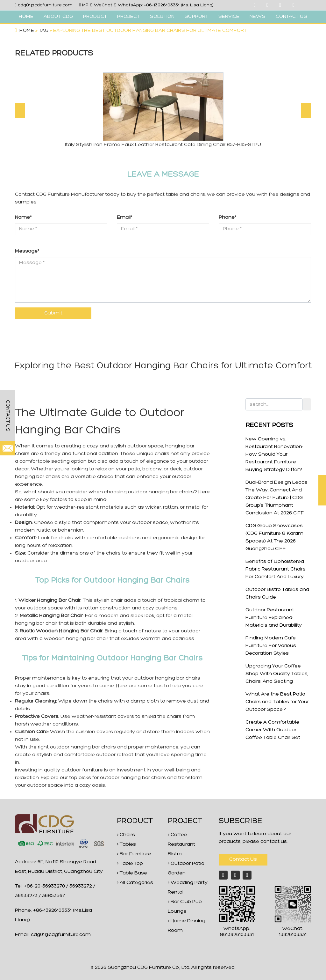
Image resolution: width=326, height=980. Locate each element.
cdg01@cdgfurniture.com (45, 5)
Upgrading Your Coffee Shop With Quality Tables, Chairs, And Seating (277, 674)
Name (23, 217)
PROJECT (128, 17)
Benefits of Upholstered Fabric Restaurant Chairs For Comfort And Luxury (276, 569)
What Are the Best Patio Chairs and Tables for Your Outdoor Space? (277, 702)
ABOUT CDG (58, 17)
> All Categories (135, 883)
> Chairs (126, 835)
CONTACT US (291, 17)
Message (27, 251)
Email (124, 217)
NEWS (258, 17)
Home (27, 31)
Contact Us (243, 859)
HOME (26, 17)
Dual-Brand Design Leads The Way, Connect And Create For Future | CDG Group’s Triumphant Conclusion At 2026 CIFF (276, 498)
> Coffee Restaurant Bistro (181, 844)
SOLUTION (162, 17)
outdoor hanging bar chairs (161, 492)
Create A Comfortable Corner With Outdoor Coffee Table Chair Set (273, 730)
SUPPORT (196, 17)
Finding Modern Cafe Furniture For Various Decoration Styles (271, 646)
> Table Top (130, 864)
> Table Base (132, 873)
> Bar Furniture (134, 854)
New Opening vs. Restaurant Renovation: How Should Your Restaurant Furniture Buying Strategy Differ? (274, 454)
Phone (227, 217)
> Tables (126, 844)
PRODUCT (95, 17)
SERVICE (229, 17)
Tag (44, 31)
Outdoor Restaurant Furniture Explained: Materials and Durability (274, 618)
